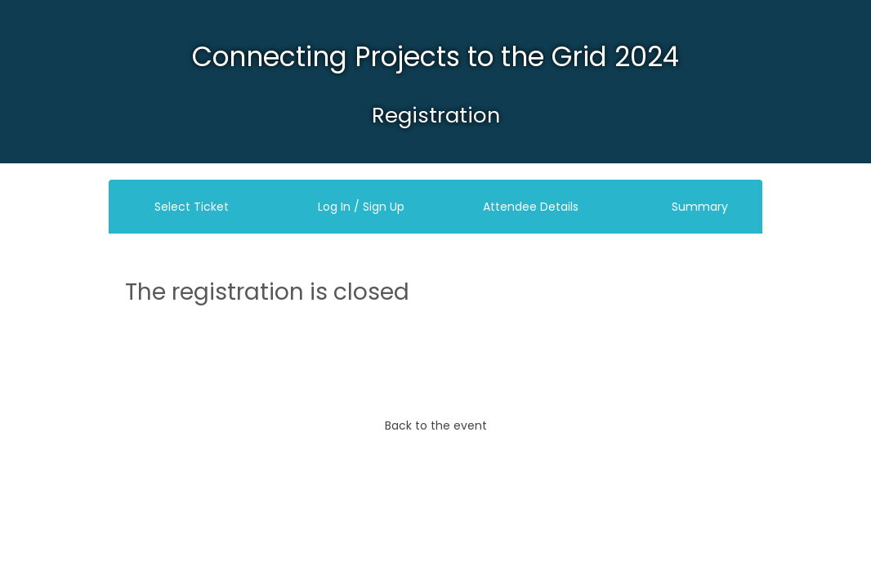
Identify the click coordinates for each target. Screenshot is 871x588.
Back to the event (436, 425)
